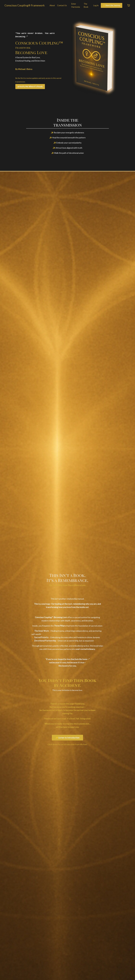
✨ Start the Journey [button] (111, 6)
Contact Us (61, 5)
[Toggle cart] (129, 6)
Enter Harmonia (75, 6)
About (51, 5)
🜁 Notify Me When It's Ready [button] (30, 86)
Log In (95, 5)
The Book (85, 6)
